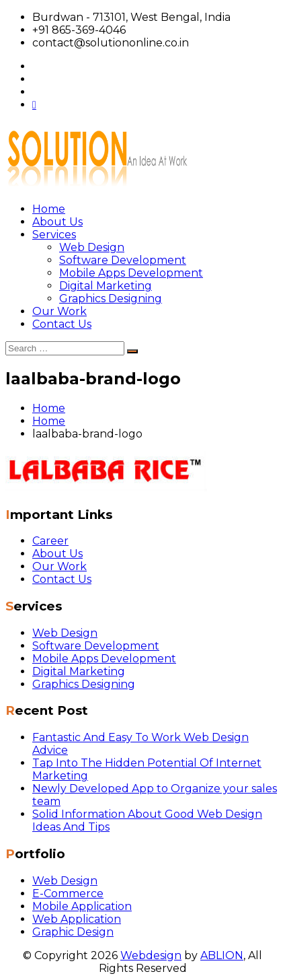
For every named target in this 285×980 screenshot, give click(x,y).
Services (54, 235)
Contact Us (62, 324)
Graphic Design (73, 932)
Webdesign (151, 955)
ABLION (222, 955)
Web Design (92, 247)
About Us (57, 222)
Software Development (123, 260)
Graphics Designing (111, 299)
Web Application (77, 919)
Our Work (59, 311)
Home (49, 209)
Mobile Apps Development (131, 273)
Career (50, 541)
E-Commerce (68, 894)
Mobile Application (82, 906)
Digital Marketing (106, 286)
